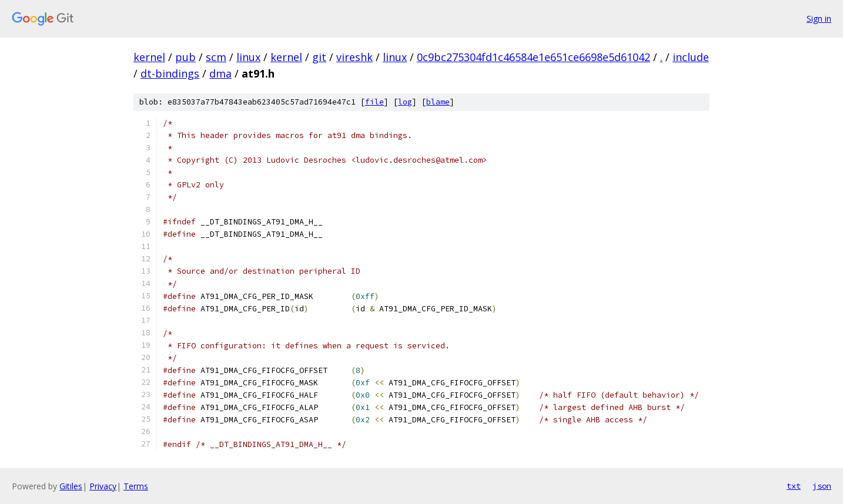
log (405, 102)
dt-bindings (170, 73)
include (691, 57)
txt (794, 486)
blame (438, 102)
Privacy (103, 486)
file (374, 102)
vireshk (354, 57)
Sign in (819, 19)
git (319, 57)
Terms (136, 486)
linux (248, 57)
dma (220, 73)
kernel (149, 57)
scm (216, 57)
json (822, 486)
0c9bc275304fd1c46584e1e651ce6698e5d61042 (533, 57)
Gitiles (71, 486)
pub (185, 57)
